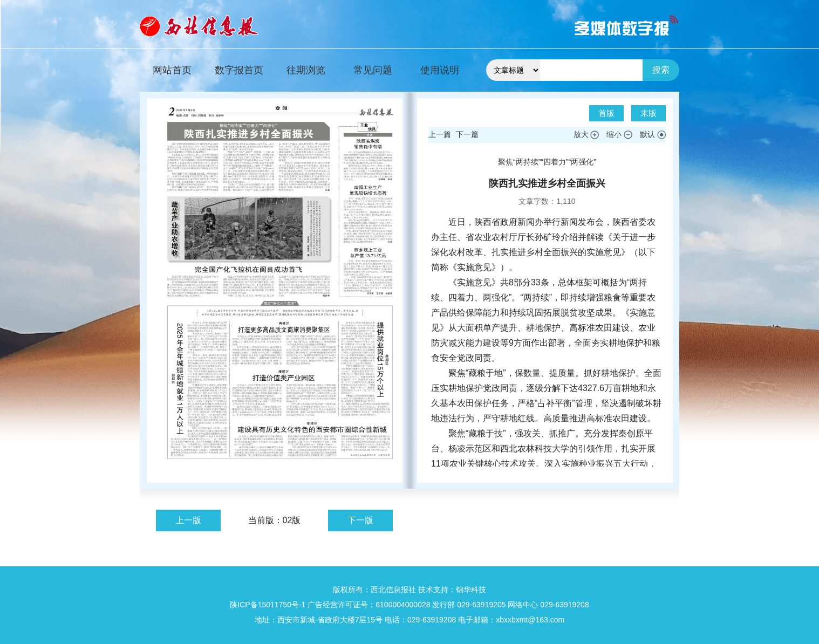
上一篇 (440, 134)
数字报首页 (239, 70)
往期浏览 (306, 70)
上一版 (188, 520)
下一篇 (467, 134)
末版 (649, 113)
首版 (606, 113)
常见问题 (373, 70)
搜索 (661, 70)
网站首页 (172, 70)
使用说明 (440, 70)
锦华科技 (471, 590)
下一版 (360, 520)
